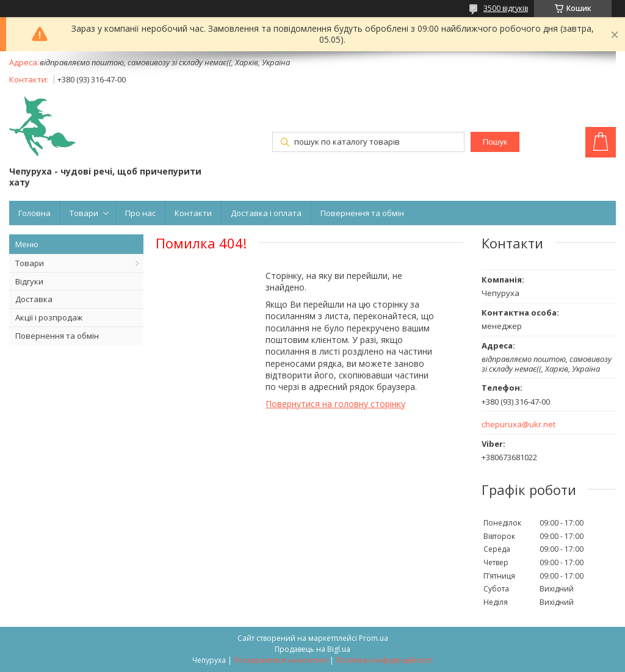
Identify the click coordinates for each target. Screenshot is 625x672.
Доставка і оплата (266, 213)
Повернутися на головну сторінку (335, 404)
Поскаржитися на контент (281, 660)
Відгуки (29, 281)
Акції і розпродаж (49, 317)
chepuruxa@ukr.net (518, 425)
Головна (34, 213)
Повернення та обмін (362, 213)
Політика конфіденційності (384, 660)
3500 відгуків (506, 8)
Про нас (140, 213)
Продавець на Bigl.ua (312, 649)
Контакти (193, 213)
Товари (84, 213)
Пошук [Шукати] (495, 142)
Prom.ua (374, 638)
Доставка (34, 299)
